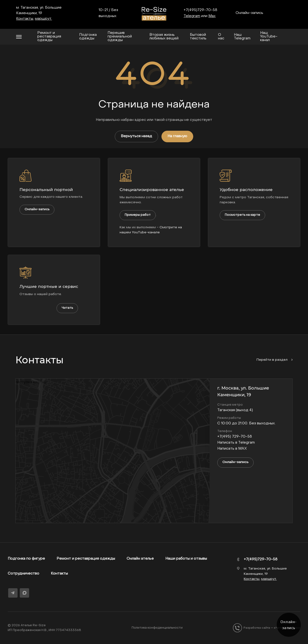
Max (212, 16)
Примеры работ (138, 215)
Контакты (59, 574)
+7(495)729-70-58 (200, 10)
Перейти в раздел (275, 360)
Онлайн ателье (140, 559)
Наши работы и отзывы (186, 559)
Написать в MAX (232, 449)
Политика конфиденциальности (157, 628)
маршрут (43, 19)
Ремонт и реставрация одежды (86, 559)
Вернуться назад (136, 136)
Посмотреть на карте (242, 215)
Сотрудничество (23, 574)
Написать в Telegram (236, 443)
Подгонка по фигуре (26, 559)
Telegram (192, 16)
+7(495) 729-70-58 (235, 437)
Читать (67, 308)
